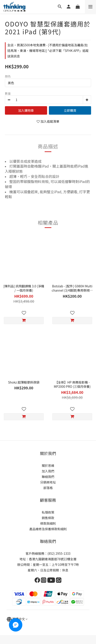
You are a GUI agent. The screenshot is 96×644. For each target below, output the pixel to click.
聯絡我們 (48, 477)
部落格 (48, 488)
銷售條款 (48, 518)
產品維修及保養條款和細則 (48, 529)
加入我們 (48, 471)
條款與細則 (48, 523)
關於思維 (48, 465)
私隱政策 (48, 512)
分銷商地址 (48, 482)
